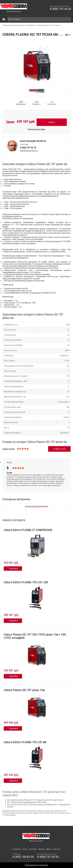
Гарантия (41, 849)
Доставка (33, 849)
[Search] (39, 19)
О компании (17, 849)
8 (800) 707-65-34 (61, 9)
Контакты (57, 849)
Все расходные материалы (36, 507)
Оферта (49, 849)
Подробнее (13, 568)
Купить (52, 122)
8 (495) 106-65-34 (23, 857)
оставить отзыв (59, 449)
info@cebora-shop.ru (29, 150)
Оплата (25, 849)
